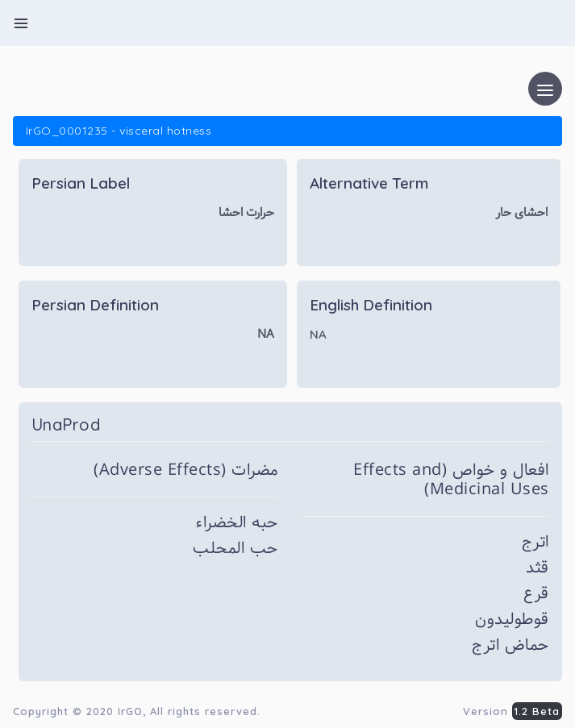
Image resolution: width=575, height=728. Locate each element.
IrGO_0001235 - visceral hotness (119, 131)
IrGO (130, 711)
